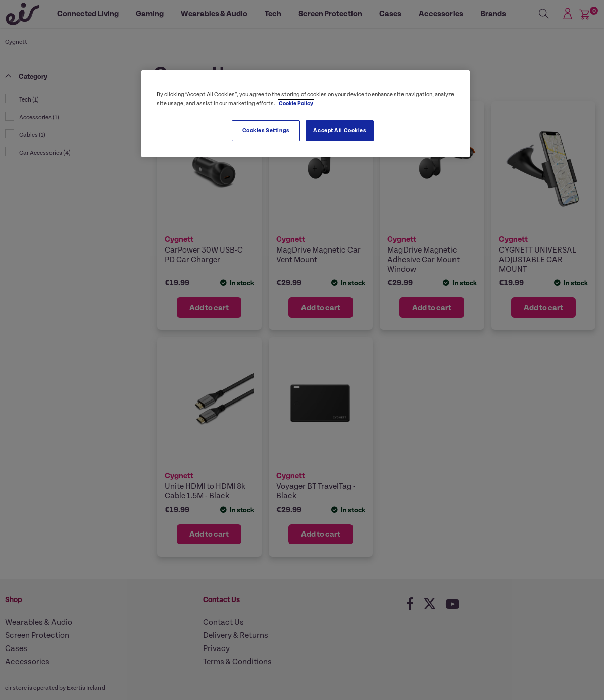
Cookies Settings (266, 131)
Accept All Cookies (339, 131)
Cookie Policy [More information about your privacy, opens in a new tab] (296, 103)
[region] (306, 114)
